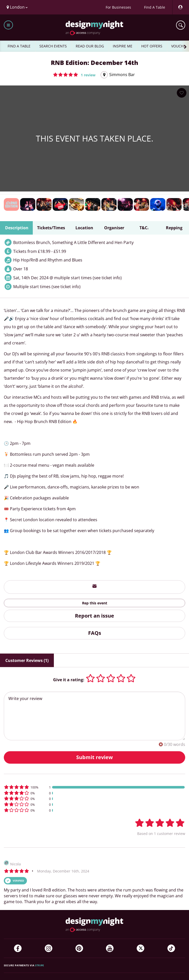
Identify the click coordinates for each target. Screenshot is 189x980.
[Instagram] (49, 948)
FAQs (95, 633)
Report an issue (94, 616)
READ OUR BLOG (90, 46)
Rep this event (95, 603)
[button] (74, 75)
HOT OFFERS (152, 46)
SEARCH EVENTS (53, 46)
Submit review (94, 757)
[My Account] (180, 7)
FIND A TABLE (19, 46)
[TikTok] (171, 948)
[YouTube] (110, 948)
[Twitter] (140, 948)
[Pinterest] (79, 948)
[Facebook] (18, 948)
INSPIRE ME (123, 46)
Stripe (40, 965)
